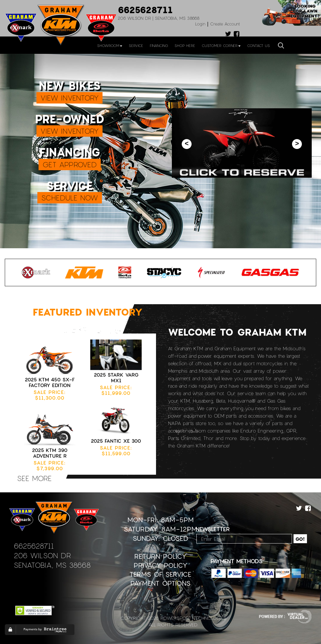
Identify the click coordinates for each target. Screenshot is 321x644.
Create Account (225, 24)
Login (200, 24)
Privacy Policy (160, 565)
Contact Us (259, 45)
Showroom (110, 45)
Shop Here (185, 45)
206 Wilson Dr (42, 555)
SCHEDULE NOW (70, 198)
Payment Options (160, 583)
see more (34, 478)
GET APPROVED (70, 164)
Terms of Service (160, 574)
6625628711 (145, 10)
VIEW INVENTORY (69, 98)
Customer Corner (221, 45)
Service (136, 45)
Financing (159, 45)
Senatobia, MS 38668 (52, 565)
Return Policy (160, 556)
